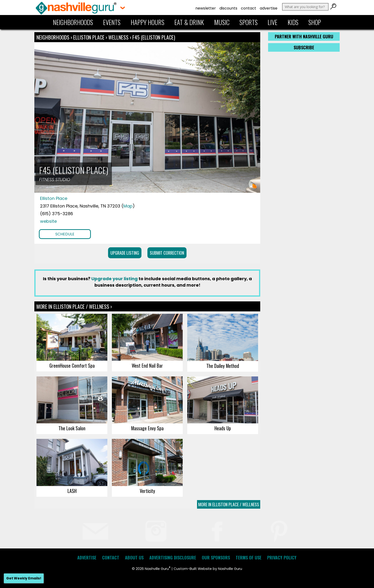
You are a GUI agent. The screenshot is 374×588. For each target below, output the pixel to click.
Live (273, 22)
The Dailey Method (223, 366)
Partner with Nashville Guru (304, 36)
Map (128, 206)
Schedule (65, 234)
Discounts (228, 8)
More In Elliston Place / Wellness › (74, 306)
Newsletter (206, 8)
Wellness (118, 37)
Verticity (147, 491)
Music (222, 22)
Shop (315, 22)
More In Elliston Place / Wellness (229, 504)
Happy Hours (148, 22)
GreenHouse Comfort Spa (72, 365)
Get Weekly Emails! (24, 578)
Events (112, 22)
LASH (72, 491)
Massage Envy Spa (147, 428)
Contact (249, 8)
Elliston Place (89, 37)
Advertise (269, 8)
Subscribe (304, 47)
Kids (293, 22)
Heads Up (223, 428)
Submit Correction (167, 253)
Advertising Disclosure (173, 558)
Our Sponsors (216, 558)
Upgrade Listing (125, 253)
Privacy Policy (282, 558)
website (48, 221)
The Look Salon (72, 428)
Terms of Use (249, 558)
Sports (249, 22)
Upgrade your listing (114, 279)
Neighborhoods (73, 22)
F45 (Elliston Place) (154, 37)
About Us (134, 558)
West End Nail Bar (147, 365)
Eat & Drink (189, 22)
